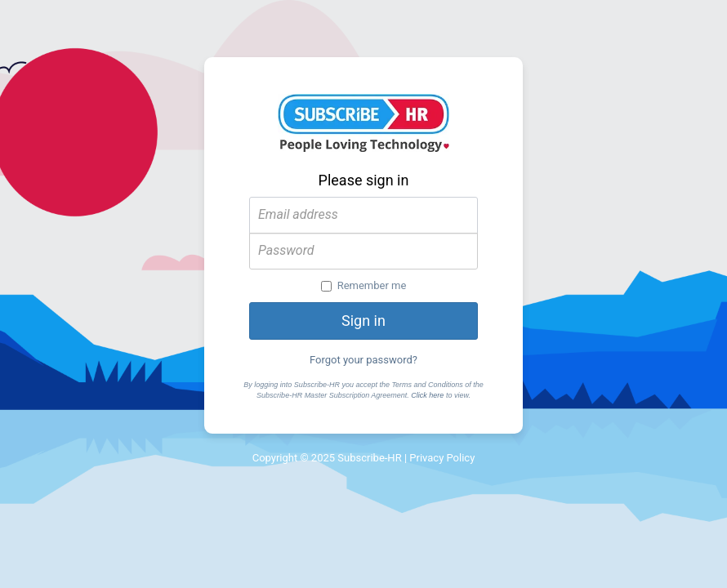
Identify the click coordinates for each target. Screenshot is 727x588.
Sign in (363, 321)
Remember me (364, 285)
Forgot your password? (363, 360)
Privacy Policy (442, 458)
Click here (427, 395)
